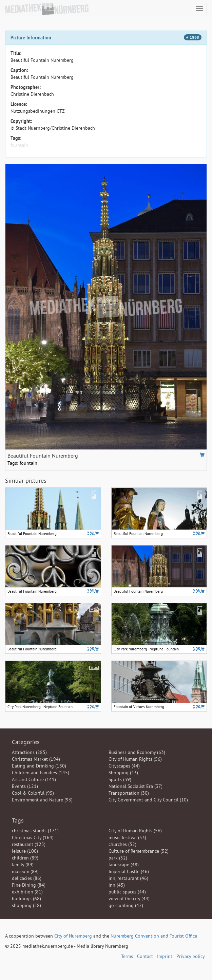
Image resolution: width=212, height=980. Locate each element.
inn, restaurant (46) (128, 878)
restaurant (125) (29, 844)
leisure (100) (25, 851)
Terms (127, 956)
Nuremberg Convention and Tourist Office (154, 936)
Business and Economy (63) (137, 752)
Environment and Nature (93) (42, 800)
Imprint (165, 956)
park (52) (118, 858)
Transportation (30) (129, 793)
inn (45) (117, 885)
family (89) (23, 865)
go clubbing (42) (126, 905)
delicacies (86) (27, 878)
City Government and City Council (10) (148, 800)
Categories (26, 742)
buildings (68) (26, 899)
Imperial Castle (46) (129, 871)
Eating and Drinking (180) (39, 766)
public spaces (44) (127, 892)
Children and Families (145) (41, 773)
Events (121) (25, 786)
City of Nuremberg (73, 936)
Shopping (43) (123, 773)
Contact (145, 956)
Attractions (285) (29, 752)
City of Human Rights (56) (135, 759)
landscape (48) (124, 865)
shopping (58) (26, 905)
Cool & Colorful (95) (33, 793)
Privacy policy (191, 956)
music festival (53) (127, 837)
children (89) (25, 858)
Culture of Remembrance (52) (139, 851)
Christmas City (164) (33, 837)
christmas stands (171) (35, 831)
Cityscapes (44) (124, 766)
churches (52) (122, 844)
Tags (18, 820)
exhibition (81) (27, 892)
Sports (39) (120, 779)
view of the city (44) (129, 899)
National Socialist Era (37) (136, 786)
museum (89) (25, 871)
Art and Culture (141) (34, 779)
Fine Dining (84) (29, 885)
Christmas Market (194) (36, 759)
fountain (19, 145)
